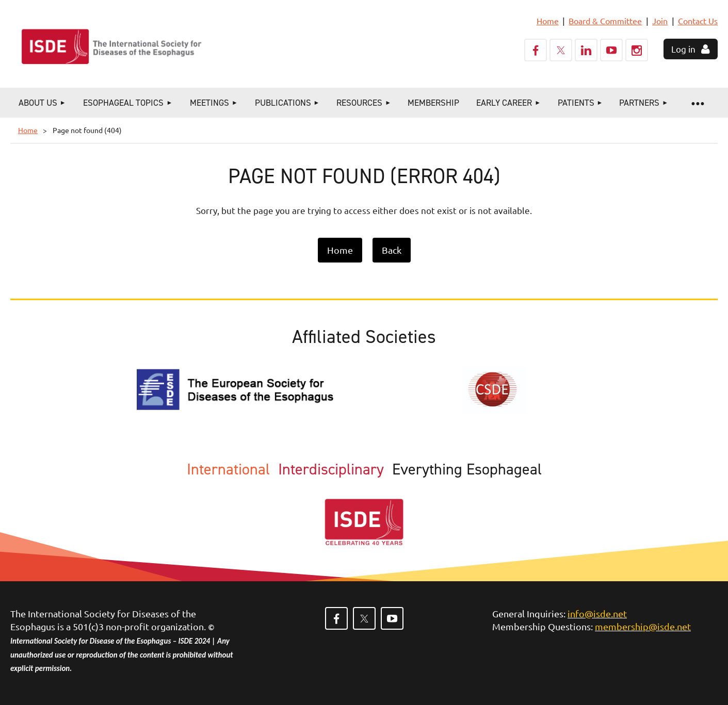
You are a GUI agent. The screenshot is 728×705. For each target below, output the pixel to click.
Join (660, 21)
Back (392, 250)
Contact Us (698, 21)
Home (548, 21)
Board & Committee (605, 21)
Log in (683, 49)
